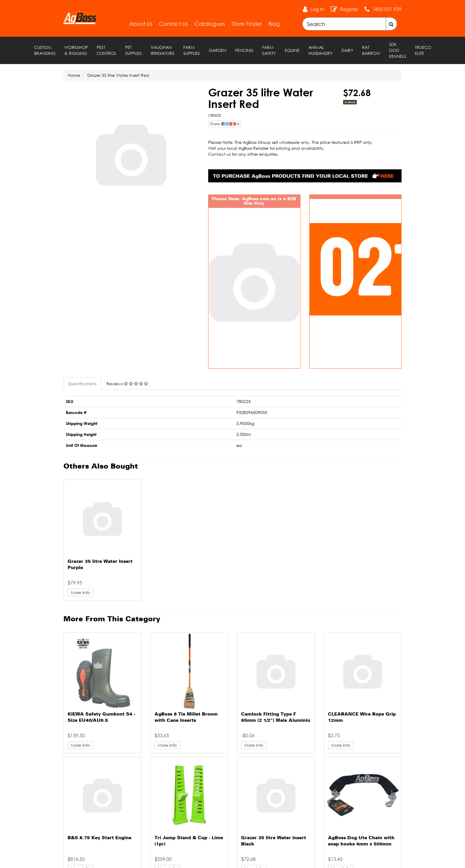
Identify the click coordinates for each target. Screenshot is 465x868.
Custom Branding (45, 50)
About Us (141, 24)
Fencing (244, 50)
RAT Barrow (371, 50)
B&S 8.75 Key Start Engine (99, 838)
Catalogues (210, 24)
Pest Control (106, 50)
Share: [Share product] (225, 124)
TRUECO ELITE (423, 50)
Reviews (127, 384)
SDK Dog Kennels (398, 50)
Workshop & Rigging (76, 50)
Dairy (347, 50)
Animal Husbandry (320, 50)
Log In (317, 9)
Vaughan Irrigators (163, 50)
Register (349, 9)
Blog (274, 24)
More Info (80, 592)
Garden (218, 50)
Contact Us (173, 24)
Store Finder (247, 24)
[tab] (83, 384)
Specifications (82, 384)
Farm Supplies (192, 50)
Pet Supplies (133, 50)
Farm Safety (269, 50)
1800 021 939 (387, 9)
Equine (292, 50)
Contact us (219, 154)
